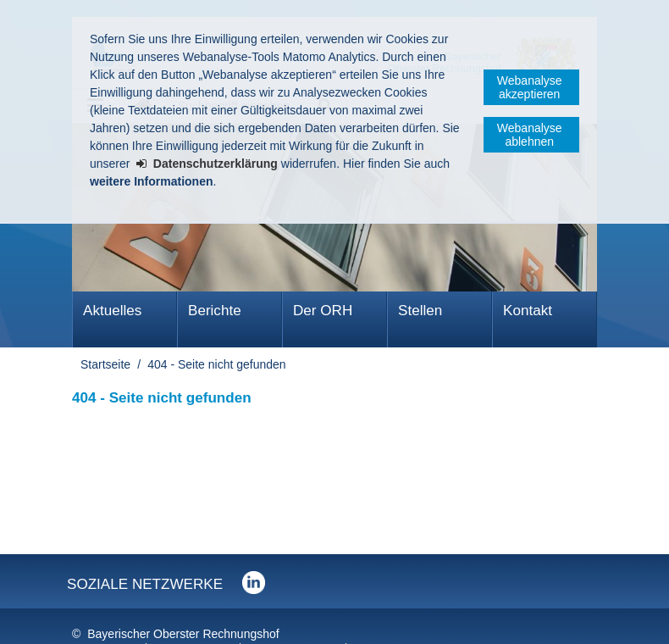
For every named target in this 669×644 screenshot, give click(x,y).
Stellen (420, 311)
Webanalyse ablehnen (530, 135)
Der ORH (323, 311)
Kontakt (528, 311)
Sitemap (383, 618)
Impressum (105, 618)
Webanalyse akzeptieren (530, 87)
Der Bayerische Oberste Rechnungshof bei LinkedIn (254, 549)
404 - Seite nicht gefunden (216, 364)
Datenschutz (195, 618)
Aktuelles (112, 311)
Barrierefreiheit (295, 618)
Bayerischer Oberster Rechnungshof (183, 600)
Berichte (215, 311)
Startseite (105, 364)
